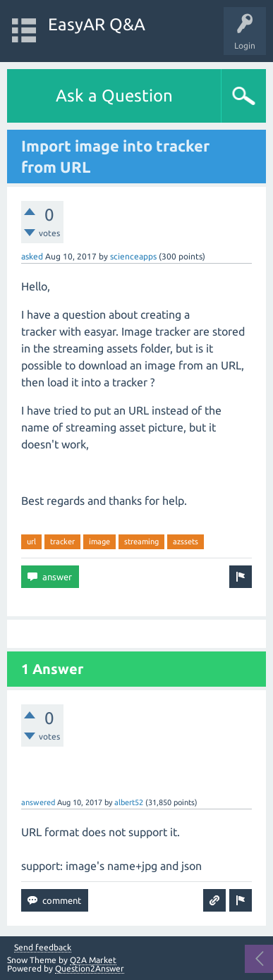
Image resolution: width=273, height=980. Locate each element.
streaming (141, 541)
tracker (62, 541)
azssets (186, 541)
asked (32, 256)
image (99, 541)
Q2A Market (93, 960)
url (31, 541)
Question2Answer (90, 968)
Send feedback (43, 948)
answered (38, 802)
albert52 (129, 802)
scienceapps (133, 256)
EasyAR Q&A (97, 24)
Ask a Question (114, 96)
